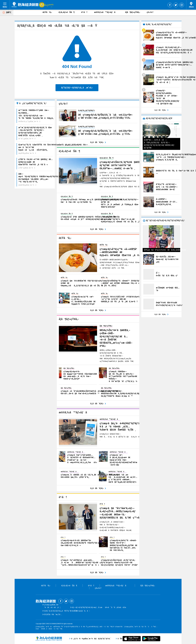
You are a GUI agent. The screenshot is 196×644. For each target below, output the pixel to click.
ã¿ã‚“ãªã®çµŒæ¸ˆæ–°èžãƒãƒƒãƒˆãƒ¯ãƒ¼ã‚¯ (49, 639)
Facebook (170, 5)
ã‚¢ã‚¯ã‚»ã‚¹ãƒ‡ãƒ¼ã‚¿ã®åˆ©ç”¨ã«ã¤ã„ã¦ (63, 611)
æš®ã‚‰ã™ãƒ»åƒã (106, 12)
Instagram (182, 5)
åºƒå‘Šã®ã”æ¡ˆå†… (53, 614)
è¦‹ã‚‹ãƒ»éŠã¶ (67, 12)
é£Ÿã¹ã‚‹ (47, 12)
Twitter (176, 5)
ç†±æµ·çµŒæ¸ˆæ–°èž (25, 5)
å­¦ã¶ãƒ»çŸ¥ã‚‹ (133, 12)
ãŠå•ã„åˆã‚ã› (81, 611)
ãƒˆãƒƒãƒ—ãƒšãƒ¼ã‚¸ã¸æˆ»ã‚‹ (77, 88)
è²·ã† (84, 12)
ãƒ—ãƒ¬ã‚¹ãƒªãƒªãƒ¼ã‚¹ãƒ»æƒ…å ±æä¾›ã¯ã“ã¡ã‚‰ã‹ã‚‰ (99, 607)
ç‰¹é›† (150, 12)
